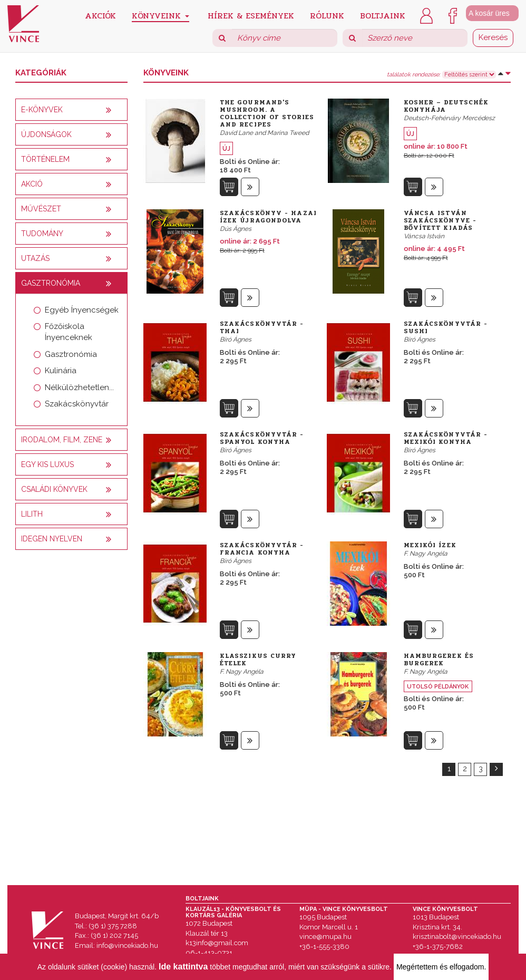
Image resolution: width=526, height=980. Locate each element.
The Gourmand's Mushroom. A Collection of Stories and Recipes (267, 113)
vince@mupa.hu (325, 937)
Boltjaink (383, 15)
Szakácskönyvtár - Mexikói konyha (446, 438)
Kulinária (61, 371)
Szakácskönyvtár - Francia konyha (262, 549)
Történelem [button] (45, 159)
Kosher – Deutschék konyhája (446, 106)
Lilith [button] (32, 514)
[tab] (71, 110)
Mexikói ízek (430, 545)
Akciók (100, 15)
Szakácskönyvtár (77, 404)
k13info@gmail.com (217, 943)
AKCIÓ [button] (32, 184)
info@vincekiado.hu (127, 945)
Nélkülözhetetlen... (79, 387)
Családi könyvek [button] (54, 489)
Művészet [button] (41, 209)
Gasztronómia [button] (51, 283)
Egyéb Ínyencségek (82, 310)
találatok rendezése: (413, 75)
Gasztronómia (71, 354)
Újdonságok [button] (46, 134)
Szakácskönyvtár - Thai (262, 327)
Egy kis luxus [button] (47, 464)
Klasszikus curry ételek (258, 659)
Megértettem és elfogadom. (441, 967)
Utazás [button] (35, 258)
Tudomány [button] (42, 234)
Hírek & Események (251, 15)
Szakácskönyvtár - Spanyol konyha (262, 438)
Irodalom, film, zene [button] (62, 440)
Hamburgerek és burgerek (439, 659)
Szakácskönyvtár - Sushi (446, 327)
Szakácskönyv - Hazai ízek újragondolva (268, 217)
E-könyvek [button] (42, 110)
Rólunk (327, 15)
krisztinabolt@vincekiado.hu (457, 937)
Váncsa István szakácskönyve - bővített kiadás (440, 220)
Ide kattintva (183, 967)
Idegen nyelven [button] (52, 539)
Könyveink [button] (160, 16)
